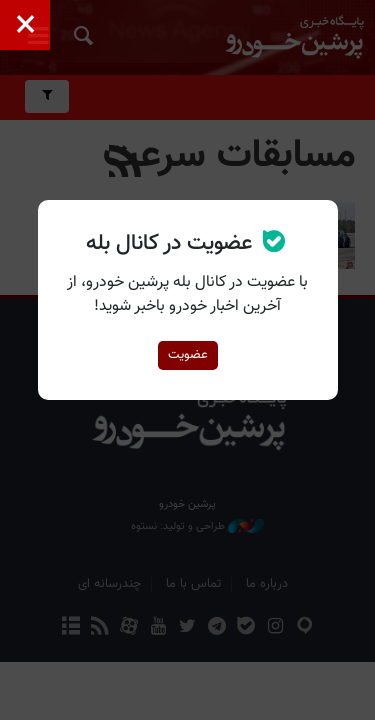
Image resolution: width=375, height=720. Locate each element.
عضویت (188, 355)
